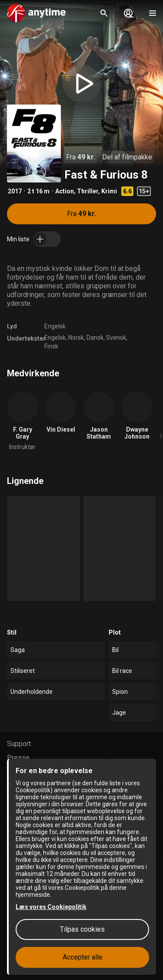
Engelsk (55, 326)
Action (65, 191)
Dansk (95, 338)
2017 (15, 191)
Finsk (51, 346)
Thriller (88, 191)
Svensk (116, 338)
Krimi (109, 191)
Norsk (76, 338)
